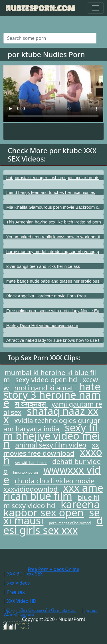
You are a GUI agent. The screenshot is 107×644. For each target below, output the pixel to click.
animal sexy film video (51, 445)
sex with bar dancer (31, 463)
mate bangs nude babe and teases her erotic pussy (55, 281)
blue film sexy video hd (52, 501)
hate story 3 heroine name (52, 395)
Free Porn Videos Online (53, 569)
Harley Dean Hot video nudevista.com (42, 325)
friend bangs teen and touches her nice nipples (51, 192)
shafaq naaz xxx (51, 415)
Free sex (16, 592)
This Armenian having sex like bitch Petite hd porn (54, 222)
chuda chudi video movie (54, 481)
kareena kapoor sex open (52, 508)
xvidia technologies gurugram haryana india (52, 424)
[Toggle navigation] (96, 8)
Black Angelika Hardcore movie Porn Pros (46, 296)
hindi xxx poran (26, 472)
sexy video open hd (46, 379)
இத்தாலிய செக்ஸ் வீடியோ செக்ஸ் (41, 610)
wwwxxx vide (52, 475)
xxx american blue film (53, 492)
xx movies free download (51, 449)
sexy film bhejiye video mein (52, 436)
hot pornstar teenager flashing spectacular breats (53, 178)
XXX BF (14, 574)
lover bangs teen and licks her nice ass (43, 266)
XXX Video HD (22, 601)
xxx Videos (19, 583)
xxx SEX (35, 574)
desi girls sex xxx (53, 525)
